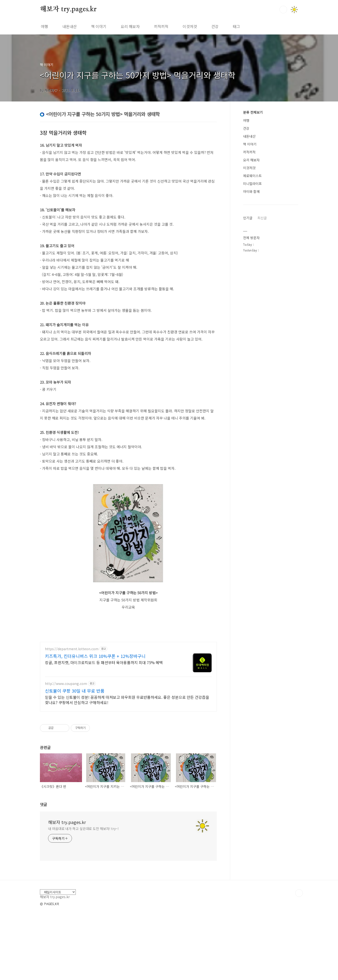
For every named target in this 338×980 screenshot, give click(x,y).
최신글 (262, 218)
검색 (283, 10)
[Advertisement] (128, 671)
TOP (299, 960)
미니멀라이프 (252, 184)
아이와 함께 (251, 191)
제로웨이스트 (252, 176)
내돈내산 (70, 26)
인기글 (248, 218)
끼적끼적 (161, 26)
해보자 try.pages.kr (68, 9)
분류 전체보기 (253, 112)
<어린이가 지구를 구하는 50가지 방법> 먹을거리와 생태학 (138, 75)
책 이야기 (99, 26)
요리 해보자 (130, 26)
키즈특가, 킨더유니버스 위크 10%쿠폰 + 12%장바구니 (95, 723)
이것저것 (190, 26)
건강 (215, 26)
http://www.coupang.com (66, 751)
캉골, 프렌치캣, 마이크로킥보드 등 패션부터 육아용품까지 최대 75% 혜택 (104, 729)
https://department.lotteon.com (72, 716)
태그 (236, 26)
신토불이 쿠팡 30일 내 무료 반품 (75, 758)
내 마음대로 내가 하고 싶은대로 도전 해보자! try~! (83, 896)
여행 (44, 26)
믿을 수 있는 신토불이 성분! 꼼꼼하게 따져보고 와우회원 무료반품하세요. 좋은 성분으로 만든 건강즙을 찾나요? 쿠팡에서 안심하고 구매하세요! (127, 767)
